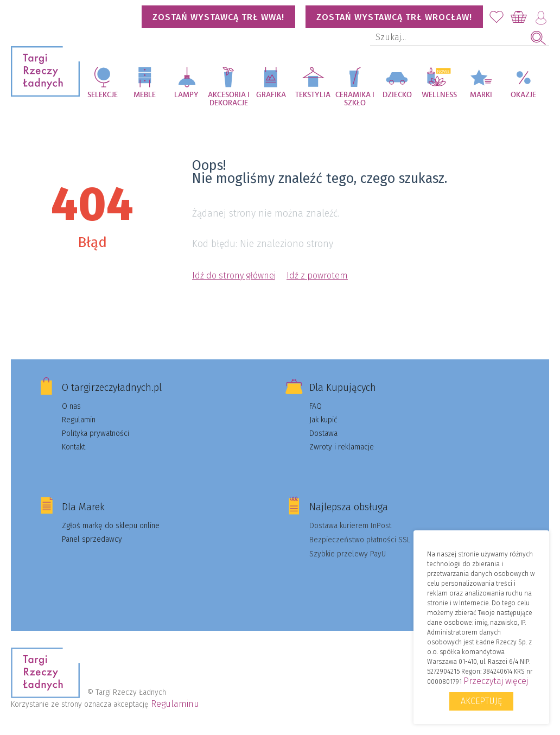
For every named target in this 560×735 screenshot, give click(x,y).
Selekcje (103, 95)
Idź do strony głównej (234, 275)
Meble (145, 95)
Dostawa (323, 433)
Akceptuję (481, 701)
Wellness (439, 95)
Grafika (271, 95)
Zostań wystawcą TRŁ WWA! (218, 17)
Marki (481, 95)
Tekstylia (313, 95)
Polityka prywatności (96, 433)
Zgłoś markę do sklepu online (111, 526)
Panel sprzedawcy (92, 539)
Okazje (523, 95)
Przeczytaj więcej (496, 681)
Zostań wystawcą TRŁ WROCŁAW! (394, 17)
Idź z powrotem (317, 275)
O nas (71, 406)
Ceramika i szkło (355, 99)
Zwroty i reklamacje (342, 447)
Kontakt (74, 447)
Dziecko (397, 95)
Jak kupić (323, 420)
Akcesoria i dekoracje (229, 99)
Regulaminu (175, 704)
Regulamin (79, 420)
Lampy (186, 95)
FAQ (316, 406)
